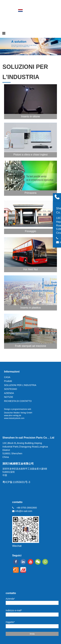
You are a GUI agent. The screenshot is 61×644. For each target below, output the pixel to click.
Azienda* (10, 599)
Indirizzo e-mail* (14, 610)
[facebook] (16, 562)
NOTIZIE (9, 397)
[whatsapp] (45, 562)
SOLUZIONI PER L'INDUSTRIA (20, 385)
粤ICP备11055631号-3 (16, 482)
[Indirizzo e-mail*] (32, 615)
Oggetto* (10, 622)
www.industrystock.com (14, 418)
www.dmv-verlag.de (13, 415)
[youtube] (30, 562)
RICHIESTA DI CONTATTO (18, 401)
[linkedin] (23, 562)
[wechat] (38, 562)
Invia (32, 634)
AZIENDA (9, 393)
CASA (7, 377)
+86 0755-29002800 (27, 508)
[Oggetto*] (32, 626)
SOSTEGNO (10, 389)
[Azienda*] (32, 603)
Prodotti (8, 381)
